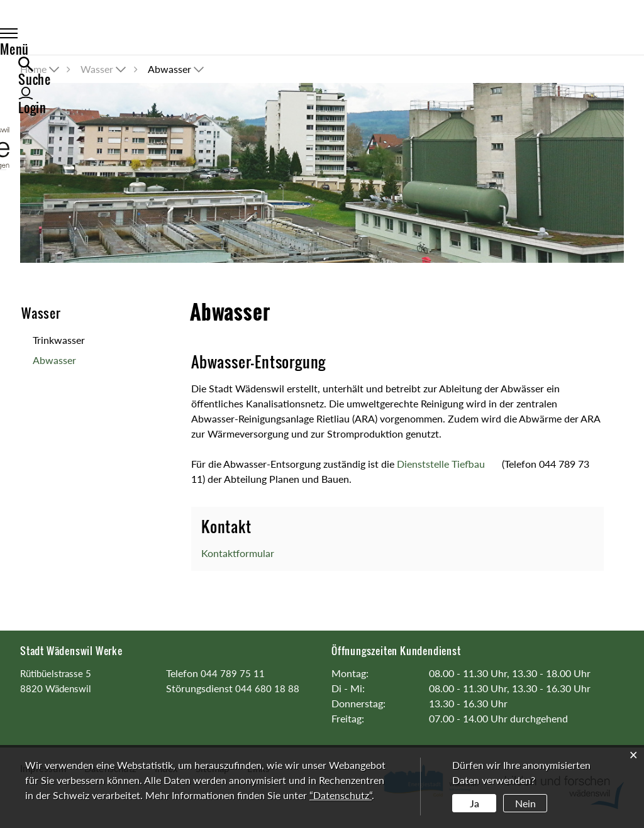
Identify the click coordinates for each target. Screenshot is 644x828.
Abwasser (67, 362)
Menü (48, 36)
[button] (104, 69)
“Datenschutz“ (341, 795)
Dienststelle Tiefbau (448, 464)
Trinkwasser (59, 340)
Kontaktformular (238, 553)
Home (33, 69)
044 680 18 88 (267, 688)
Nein (525, 803)
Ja (475, 803)
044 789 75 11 (233, 673)
